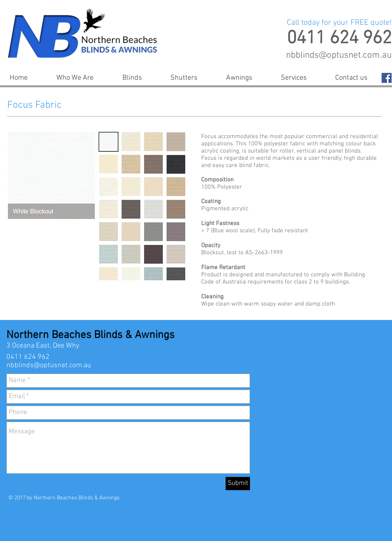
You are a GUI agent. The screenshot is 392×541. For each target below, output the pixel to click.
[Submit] (238, 484)
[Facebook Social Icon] (387, 78)
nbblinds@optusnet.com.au (339, 55)
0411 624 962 (28, 357)
